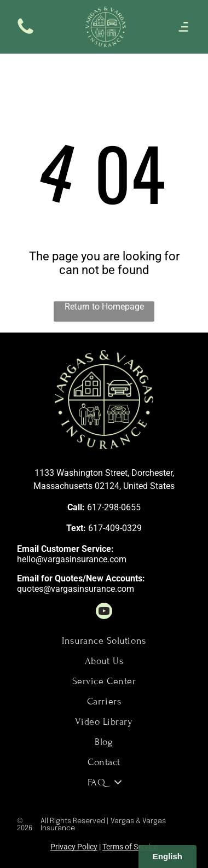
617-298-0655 (114, 507)
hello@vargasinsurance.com (72, 559)
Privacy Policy (74, 847)
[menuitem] (104, 641)
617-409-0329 (115, 528)
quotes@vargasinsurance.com (76, 589)
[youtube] (104, 612)
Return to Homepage (104, 307)
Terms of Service (130, 847)
